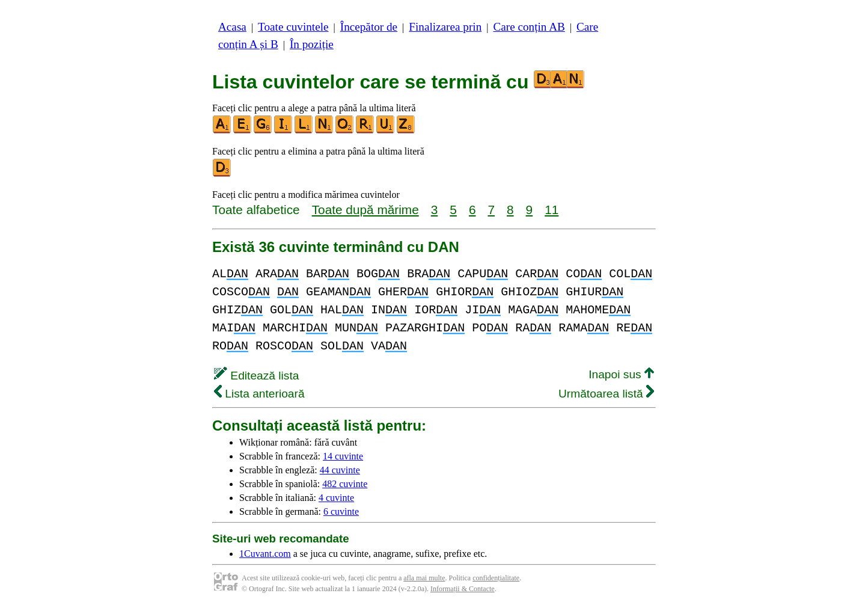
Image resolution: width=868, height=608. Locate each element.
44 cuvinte (340, 470)
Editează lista (256, 376)
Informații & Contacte (463, 589)
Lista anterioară (259, 394)
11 (552, 210)
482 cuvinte (345, 484)
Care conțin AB (529, 27)
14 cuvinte (343, 456)
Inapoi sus (621, 374)
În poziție (312, 44)
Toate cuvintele (293, 27)
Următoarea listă (606, 394)
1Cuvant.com (265, 554)
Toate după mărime (365, 210)
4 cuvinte (336, 498)
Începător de (369, 27)
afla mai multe (424, 578)
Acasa (232, 27)
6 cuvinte (341, 511)
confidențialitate (496, 578)
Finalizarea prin (445, 27)
